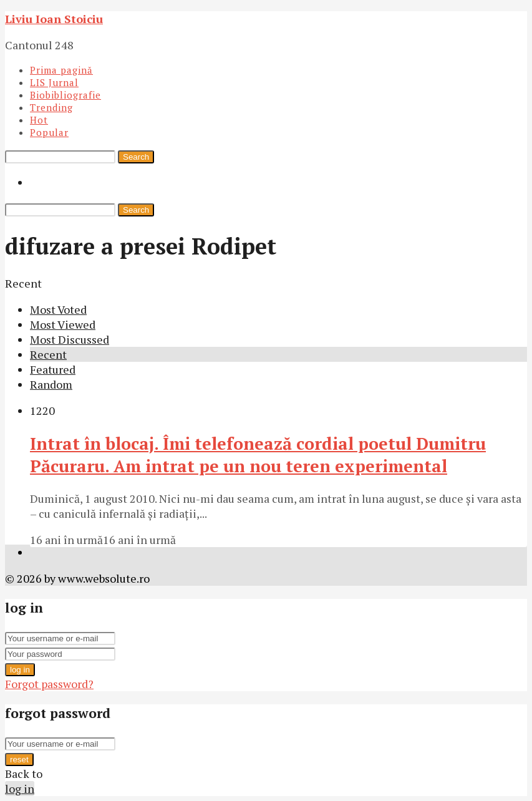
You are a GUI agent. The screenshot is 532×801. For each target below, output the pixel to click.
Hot (39, 120)
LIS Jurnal (54, 82)
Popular (49, 132)
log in (20, 670)
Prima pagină (61, 70)
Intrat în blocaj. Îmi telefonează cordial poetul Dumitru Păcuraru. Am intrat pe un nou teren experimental (258, 455)
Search (136, 157)
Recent (48, 354)
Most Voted (58, 309)
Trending (51, 107)
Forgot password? (49, 684)
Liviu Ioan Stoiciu (54, 19)
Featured (53, 369)
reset (19, 760)
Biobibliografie (65, 95)
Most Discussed (70, 339)
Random (51, 384)
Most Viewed (63, 324)
